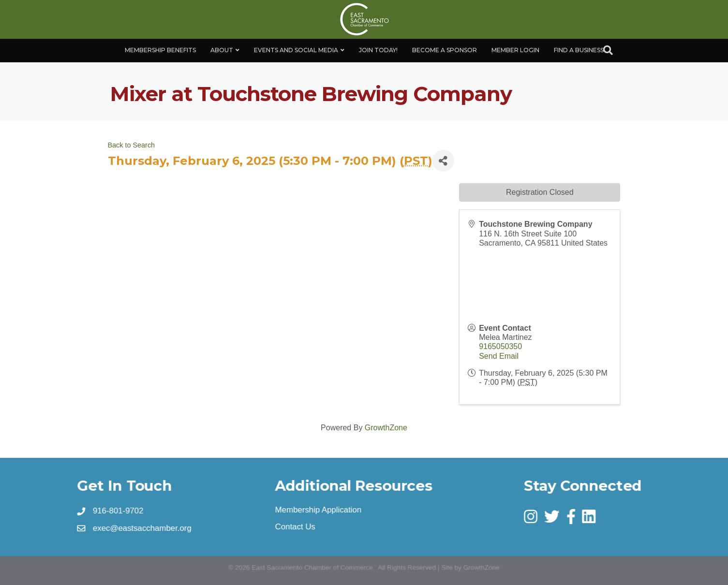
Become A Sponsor (445, 50)
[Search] (608, 50)
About (222, 50)
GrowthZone (386, 428)
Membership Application (319, 510)
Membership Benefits (160, 50)
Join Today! (378, 50)
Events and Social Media (296, 50)
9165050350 (500, 346)
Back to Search (132, 145)
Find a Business (579, 50)
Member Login (515, 50)
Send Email (499, 356)
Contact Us (296, 527)
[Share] (443, 161)
